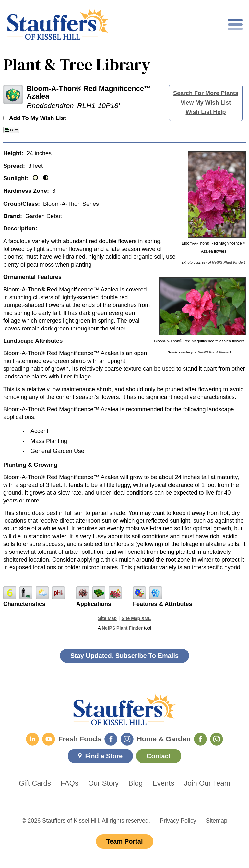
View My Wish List (206, 103)
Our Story (103, 783)
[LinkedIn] (32, 739)
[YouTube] (49, 739)
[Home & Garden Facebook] (200, 739)
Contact (159, 756)
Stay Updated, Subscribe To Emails (124, 656)
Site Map (107, 618)
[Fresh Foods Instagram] (127, 739)
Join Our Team (207, 783)
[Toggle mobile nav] (235, 25)
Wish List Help (206, 112)
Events (163, 783)
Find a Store (104, 756)
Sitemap (217, 821)
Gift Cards (35, 783)
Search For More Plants (206, 93)
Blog (136, 783)
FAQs (70, 783)
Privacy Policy (178, 821)
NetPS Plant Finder (228, 262)
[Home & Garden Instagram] (217, 739)
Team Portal (125, 841)
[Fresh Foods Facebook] (111, 739)
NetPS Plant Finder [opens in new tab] (122, 628)
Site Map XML (136, 618)
